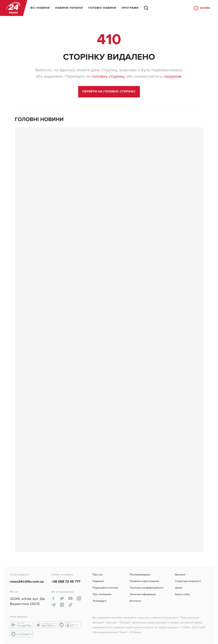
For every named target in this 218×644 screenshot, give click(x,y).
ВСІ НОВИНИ (40, 8)
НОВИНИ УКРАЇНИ (69, 8)
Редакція (98, 581)
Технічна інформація (143, 594)
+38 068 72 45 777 (66, 582)
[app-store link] (46, 625)
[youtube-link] (70, 598)
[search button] (146, 8)
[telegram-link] (53, 605)
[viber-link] (62, 605)
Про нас (98, 575)
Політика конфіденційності (147, 588)
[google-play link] (22, 625)
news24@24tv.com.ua (27, 582)
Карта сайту (182, 594)
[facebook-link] (53, 598)
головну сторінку (108, 76)
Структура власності (188, 581)
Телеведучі (100, 601)
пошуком (172, 76)
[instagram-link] (79, 598)
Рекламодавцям (140, 575)
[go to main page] (109, 92)
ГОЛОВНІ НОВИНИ (102, 8)
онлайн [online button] (202, 8)
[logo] (13, 8)
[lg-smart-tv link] (22, 634)
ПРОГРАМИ (130, 8)
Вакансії (180, 575)
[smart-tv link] (70, 625)
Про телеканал (102, 594)
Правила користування (144, 581)
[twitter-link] (62, 598)
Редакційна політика (105, 588)
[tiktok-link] (70, 605)
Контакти (135, 601)
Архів (178, 588)
